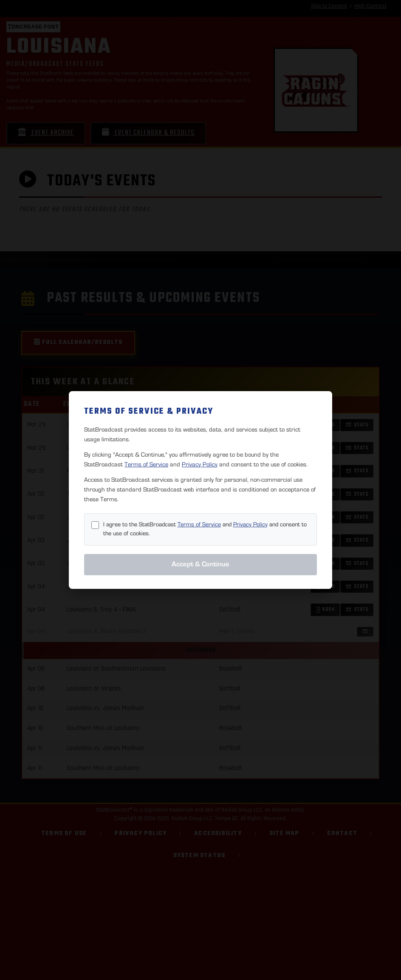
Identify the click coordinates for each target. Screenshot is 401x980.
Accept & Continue (200, 564)
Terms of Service (146, 464)
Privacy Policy (200, 464)
